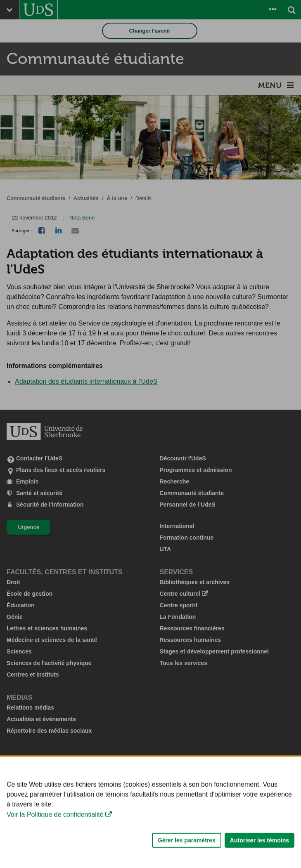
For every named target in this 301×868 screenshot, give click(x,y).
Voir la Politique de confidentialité (55, 836)
